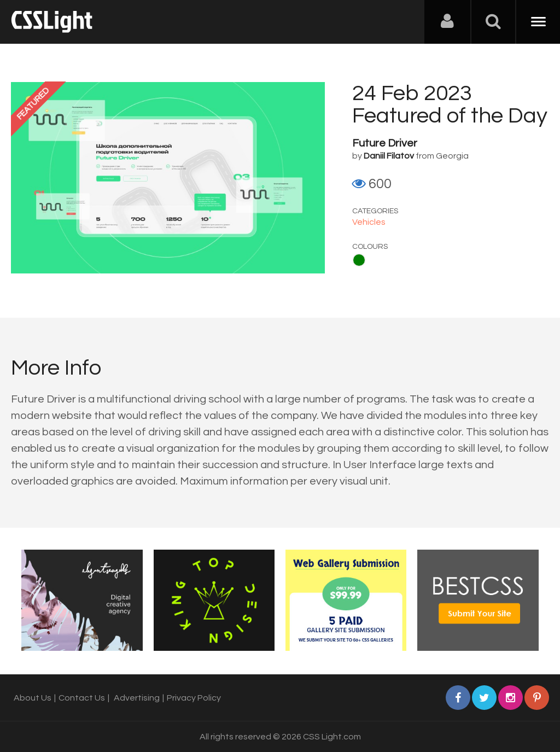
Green (359, 260)
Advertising (137, 698)
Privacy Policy (194, 698)
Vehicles (369, 222)
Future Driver (385, 143)
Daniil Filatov (389, 156)
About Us (33, 698)
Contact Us (82, 698)
